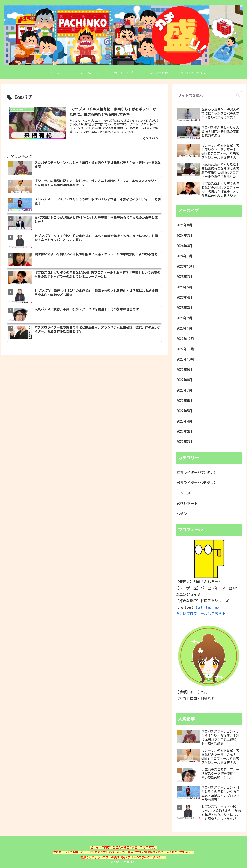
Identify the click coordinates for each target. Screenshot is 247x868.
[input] (209, 95)
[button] (238, 95)
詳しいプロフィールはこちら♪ (200, 614)
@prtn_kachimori (209, 607)
